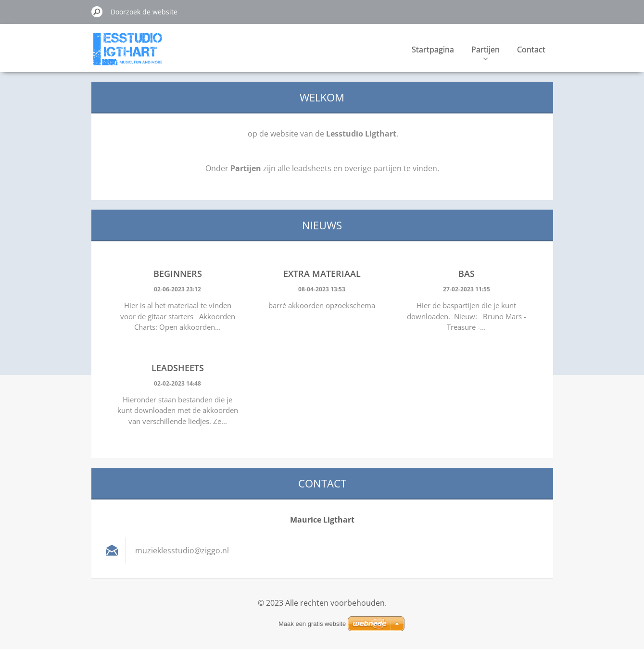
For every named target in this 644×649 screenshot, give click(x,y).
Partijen (486, 52)
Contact (531, 50)
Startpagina (433, 50)
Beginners (178, 274)
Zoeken (97, 12)
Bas (467, 274)
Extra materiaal (322, 274)
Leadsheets (178, 368)
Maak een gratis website (312, 624)
